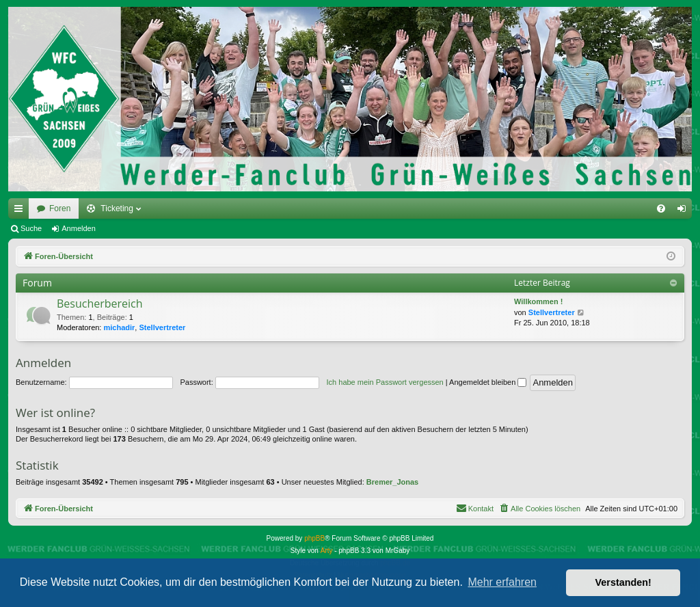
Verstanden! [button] (623, 582)
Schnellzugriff (21, 211)
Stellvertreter (162, 327)
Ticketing (117, 208)
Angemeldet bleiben (488, 382)
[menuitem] (661, 208)
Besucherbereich (100, 303)
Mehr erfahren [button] (502, 582)
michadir (120, 327)
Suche (31, 228)
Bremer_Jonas (392, 482)
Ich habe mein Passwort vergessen (385, 382)
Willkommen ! (538, 301)
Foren (60, 208)
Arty (327, 551)
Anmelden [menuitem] (685, 211)
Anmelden (79, 228)
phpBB (314, 538)
